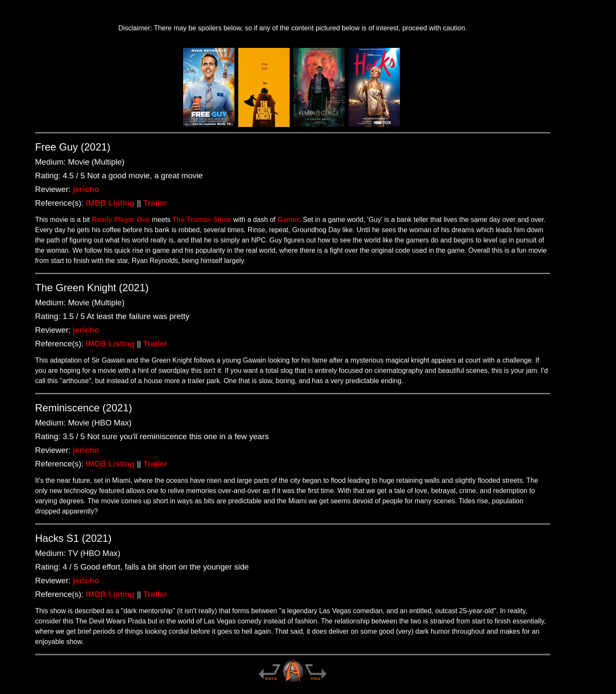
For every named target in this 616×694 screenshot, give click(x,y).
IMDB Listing (110, 203)
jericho (86, 189)
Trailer (155, 203)
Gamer (288, 220)
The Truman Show (202, 220)
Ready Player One (121, 220)
